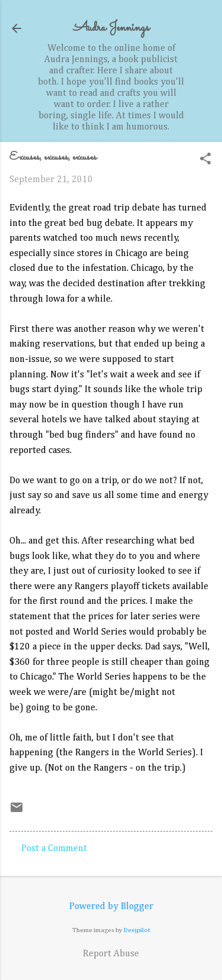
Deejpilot (137, 930)
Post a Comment (54, 849)
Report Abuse (111, 954)
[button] (205, 160)
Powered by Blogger (111, 907)
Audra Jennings (111, 28)
